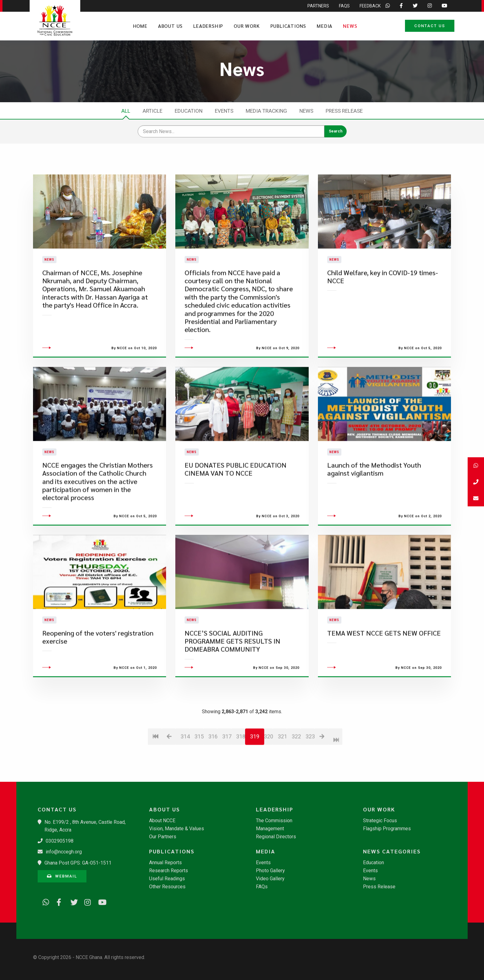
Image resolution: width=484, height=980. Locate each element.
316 (213, 773)
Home (140, 26)
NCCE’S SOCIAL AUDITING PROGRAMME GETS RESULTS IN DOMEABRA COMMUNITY (232, 678)
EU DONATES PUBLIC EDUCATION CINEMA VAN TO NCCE (236, 506)
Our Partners (163, 837)
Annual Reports (165, 863)
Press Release (344, 111)
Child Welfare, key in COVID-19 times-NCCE (383, 295)
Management (270, 829)
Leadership (208, 26)
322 (296, 773)
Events (224, 111)
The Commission (274, 821)
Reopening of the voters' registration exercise (98, 674)
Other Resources (167, 887)
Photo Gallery (270, 871)
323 (310, 773)
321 (282, 773)
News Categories (392, 851)
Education (189, 111)
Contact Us (430, 26)
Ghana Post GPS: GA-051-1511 (78, 863)
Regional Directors (276, 837)
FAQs (262, 887)
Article (152, 111)
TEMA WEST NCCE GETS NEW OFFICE (384, 670)
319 (255, 773)
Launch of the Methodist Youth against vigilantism (374, 506)
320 (268, 773)
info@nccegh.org (64, 852)
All (126, 111)
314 (185, 773)
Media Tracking (266, 111)
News (350, 26)
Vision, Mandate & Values (177, 829)
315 (199, 773)
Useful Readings (167, 879)
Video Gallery (270, 879)
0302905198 (60, 841)
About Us (170, 26)
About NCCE (162, 821)
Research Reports (169, 871)
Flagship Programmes (387, 829)
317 (227, 773)
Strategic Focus (380, 821)
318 (241, 773)
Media (325, 26)
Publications (288, 26)
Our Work (247, 26)
